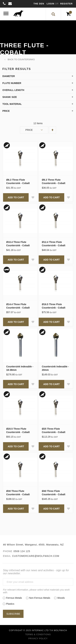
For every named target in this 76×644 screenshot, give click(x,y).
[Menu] (6, 14)
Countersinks (26, 60)
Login (51, 4)
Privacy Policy (38, 639)
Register (66, 4)
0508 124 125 (22, 551)
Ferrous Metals (14, 598)
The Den (39, 4)
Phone (8, 551)
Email (7, 556)
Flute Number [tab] (12, 83)
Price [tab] (6, 111)
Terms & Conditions (38, 635)
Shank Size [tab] (10, 97)
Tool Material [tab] (12, 104)
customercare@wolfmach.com (36, 556)
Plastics (10, 604)
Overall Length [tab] (13, 90)
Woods (61, 598)
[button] (33, 197)
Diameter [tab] (9, 76)
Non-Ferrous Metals (40, 598)
